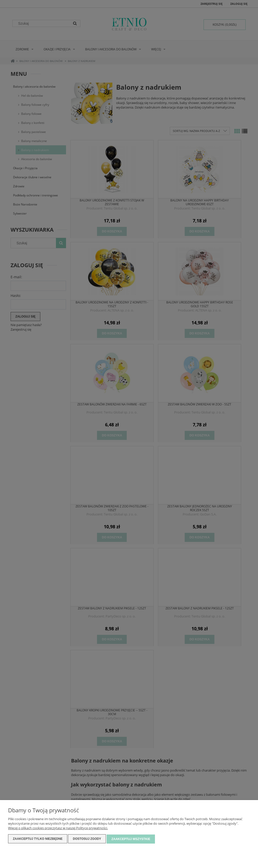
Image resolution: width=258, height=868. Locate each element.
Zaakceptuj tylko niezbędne (38, 839)
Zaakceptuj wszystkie (131, 839)
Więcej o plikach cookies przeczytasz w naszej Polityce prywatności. (58, 828)
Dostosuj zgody (87, 839)
